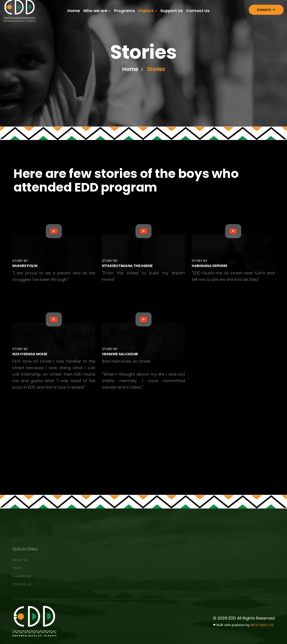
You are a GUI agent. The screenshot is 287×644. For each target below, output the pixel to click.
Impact (148, 11)
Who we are (97, 11)
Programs (124, 11)
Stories (156, 70)
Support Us (172, 11)
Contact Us (198, 11)
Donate (266, 10)
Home (74, 11)
